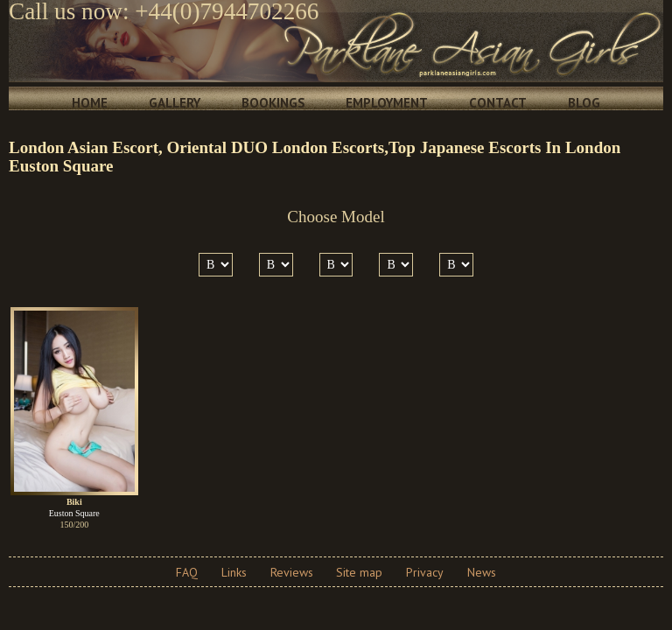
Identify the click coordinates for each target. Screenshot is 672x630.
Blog (584, 103)
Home (90, 103)
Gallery (175, 103)
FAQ (187, 572)
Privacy (425, 572)
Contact (498, 103)
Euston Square (74, 513)
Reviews (292, 572)
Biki (74, 502)
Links (234, 572)
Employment (387, 103)
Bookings (273, 103)
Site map (359, 572)
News (482, 572)
